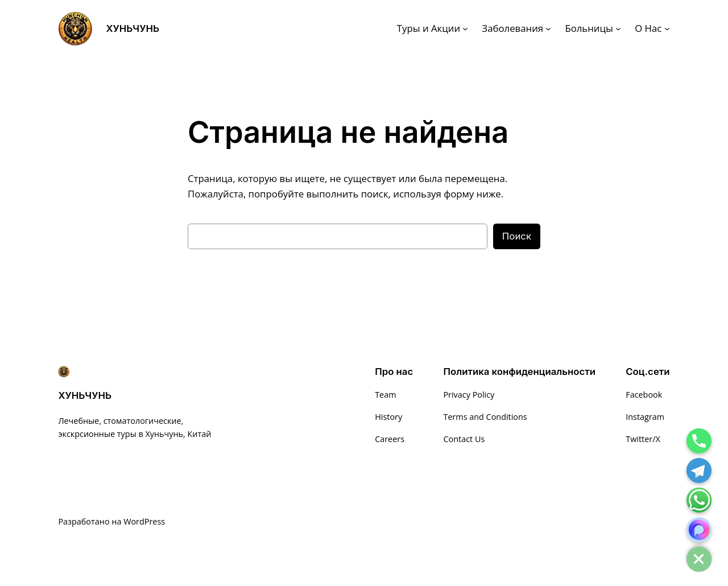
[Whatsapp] (699, 500)
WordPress (144, 521)
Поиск (517, 236)
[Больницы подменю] (618, 28)
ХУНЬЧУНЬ (133, 28)
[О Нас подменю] (667, 28)
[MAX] (699, 530)
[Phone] (699, 441)
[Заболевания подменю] (548, 28)
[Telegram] (699, 471)
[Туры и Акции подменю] (465, 28)
